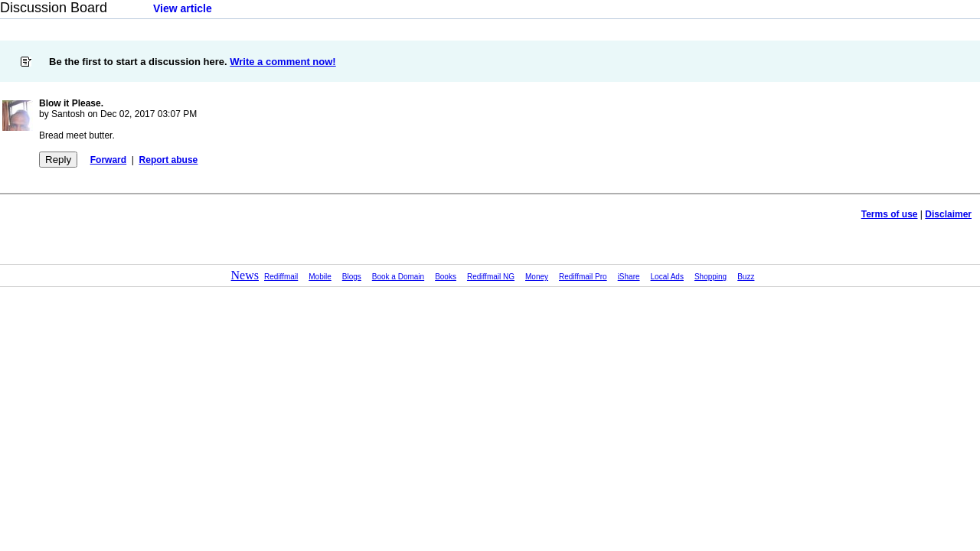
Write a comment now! (283, 62)
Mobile (320, 277)
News (245, 275)
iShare (629, 277)
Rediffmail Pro (583, 277)
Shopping (710, 277)
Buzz (746, 277)
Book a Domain (398, 277)
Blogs (352, 277)
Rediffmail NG (491, 277)
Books (446, 277)
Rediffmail (281, 277)
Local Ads (667, 277)
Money (537, 277)
